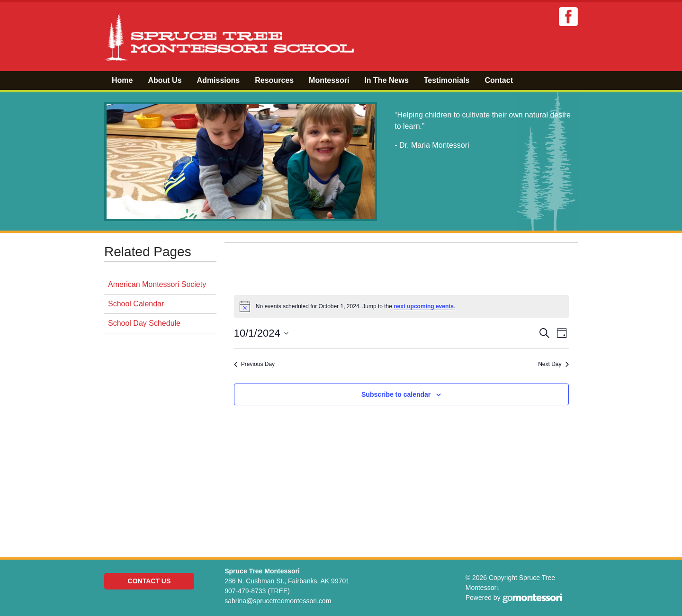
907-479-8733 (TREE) (257, 591)
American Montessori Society (157, 284)
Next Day (553, 364)
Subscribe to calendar (396, 394)
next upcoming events (424, 306)
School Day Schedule (144, 323)
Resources (274, 80)
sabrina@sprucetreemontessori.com (278, 601)
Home (122, 80)
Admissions (219, 80)
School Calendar (136, 304)
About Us (165, 80)
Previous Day (254, 364)
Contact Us (149, 581)
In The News (386, 80)
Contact (499, 80)
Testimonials (447, 80)
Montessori (329, 80)
